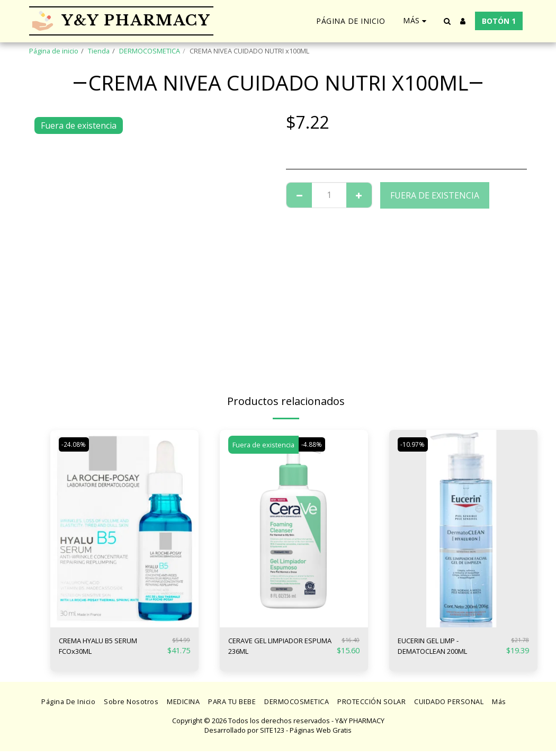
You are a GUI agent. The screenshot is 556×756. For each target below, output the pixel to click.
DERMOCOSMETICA (150, 51)
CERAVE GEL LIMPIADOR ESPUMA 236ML (277, 649)
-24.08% (75, 445)
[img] (124, 529)
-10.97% (414, 445)
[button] (447, 21)
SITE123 (272, 735)
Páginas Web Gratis (321, 735)
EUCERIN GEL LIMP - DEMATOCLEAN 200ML (444, 649)
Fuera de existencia (435, 195)
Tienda (99, 51)
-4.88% (313, 445)
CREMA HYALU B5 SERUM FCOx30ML (110, 649)
